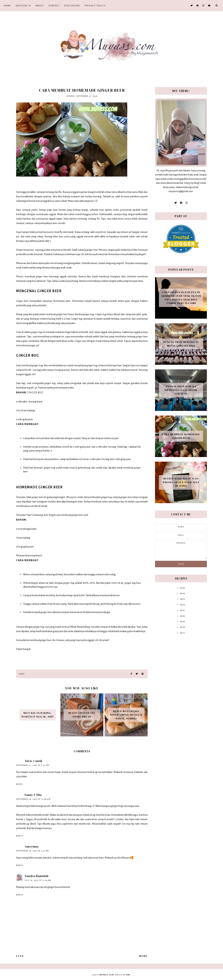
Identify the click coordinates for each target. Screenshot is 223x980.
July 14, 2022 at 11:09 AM (38, 880)
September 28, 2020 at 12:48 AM (33, 799)
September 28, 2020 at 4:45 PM (33, 851)
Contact (54, 6)
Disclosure (72, 6)
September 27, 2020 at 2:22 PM (33, 765)
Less (20, 956)
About (40, 6)
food (22, 674)
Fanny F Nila (33, 795)
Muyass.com (107, 975)
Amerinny (32, 847)
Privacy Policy (95, 6)
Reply (20, 784)
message (181, 550)
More (143, 956)
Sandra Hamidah (37, 876)
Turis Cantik (34, 761)
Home (7, 6)
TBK (128, 975)
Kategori (22, 6)
